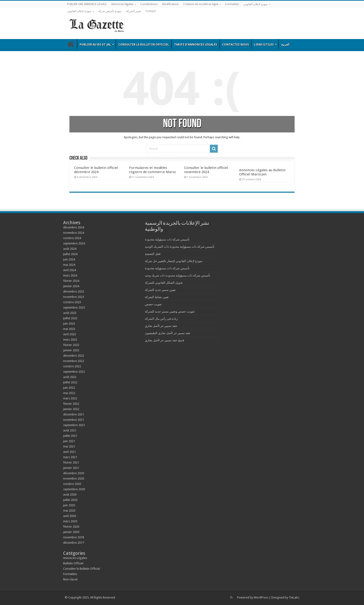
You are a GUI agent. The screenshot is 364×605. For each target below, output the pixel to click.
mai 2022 (69, 393)
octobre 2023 (72, 302)
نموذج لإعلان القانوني (256, 4)
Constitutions (149, 4)
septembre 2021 (74, 425)
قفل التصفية (153, 254)
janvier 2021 (71, 468)
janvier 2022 (71, 409)
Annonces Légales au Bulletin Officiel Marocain (262, 172)
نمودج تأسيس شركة (110, 11)
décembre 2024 (74, 227)
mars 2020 (70, 521)
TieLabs (294, 597)
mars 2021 (70, 457)
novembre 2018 (74, 537)
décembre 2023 (74, 291)
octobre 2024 (72, 238)
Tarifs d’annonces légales (196, 44)
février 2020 (71, 527)
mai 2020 (69, 511)
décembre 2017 (74, 543)
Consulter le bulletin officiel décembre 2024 (96, 170)
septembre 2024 (74, 243)
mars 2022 (70, 398)
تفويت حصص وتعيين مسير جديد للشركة (170, 311)
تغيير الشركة (133, 11)
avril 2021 (70, 452)
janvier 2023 (71, 350)
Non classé (70, 579)
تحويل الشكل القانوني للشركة (164, 283)
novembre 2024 (74, 233)
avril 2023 (70, 334)
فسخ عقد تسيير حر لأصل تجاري (164, 340)
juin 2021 (69, 441)
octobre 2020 (72, 484)
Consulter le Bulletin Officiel (144, 44)
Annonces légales (122, 4)
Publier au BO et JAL (95, 44)
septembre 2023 (74, 307)
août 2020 (70, 495)
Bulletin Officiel (71, 44)
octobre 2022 (72, 366)
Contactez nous (236, 44)
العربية (285, 44)
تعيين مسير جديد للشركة (160, 290)
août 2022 (70, 377)
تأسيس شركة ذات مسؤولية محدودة (167, 239)
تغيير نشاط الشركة (157, 297)
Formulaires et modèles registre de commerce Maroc (153, 170)
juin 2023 (69, 324)
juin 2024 (69, 259)
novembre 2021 (74, 420)
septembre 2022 (74, 372)
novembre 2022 (74, 361)
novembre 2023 (74, 297)
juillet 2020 (70, 500)
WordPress (261, 597)
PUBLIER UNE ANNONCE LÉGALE (87, 4)
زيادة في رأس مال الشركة (161, 319)
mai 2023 (69, 329)
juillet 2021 (70, 436)
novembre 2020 (74, 478)
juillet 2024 (70, 254)
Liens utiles (264, 44)
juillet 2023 (70, 318)
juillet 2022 (70, 382)
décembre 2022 (74, 356)
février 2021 (71, 462)
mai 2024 (69, 265)
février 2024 (71, 281)
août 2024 (70, 249)
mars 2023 (70, 340)
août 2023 (70, 313)
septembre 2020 (74, 489)
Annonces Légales (75, 558)
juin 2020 (69, 505)
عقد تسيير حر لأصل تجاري (161, 326)
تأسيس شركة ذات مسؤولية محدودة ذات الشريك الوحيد (180, 247)
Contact (151, 11)
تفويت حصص (153, 304)
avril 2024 (70, 270)
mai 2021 (69, 446)
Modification (170, 4)
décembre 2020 (74, 473)
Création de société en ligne (201, 4)
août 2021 (70, 430)
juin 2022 (69, 388)
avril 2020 (70, 516)
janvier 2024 (71, 286)
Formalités (232, 4)
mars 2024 (70, 275)
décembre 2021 (74, 414)
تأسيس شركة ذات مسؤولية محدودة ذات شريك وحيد (178, 275)
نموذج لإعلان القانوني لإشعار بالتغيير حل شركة (174, 261)
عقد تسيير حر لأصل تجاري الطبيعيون (168, 333)
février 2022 (71, 404)
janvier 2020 (71, 532)
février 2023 (71, 345)
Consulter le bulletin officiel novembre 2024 (206, 170)
